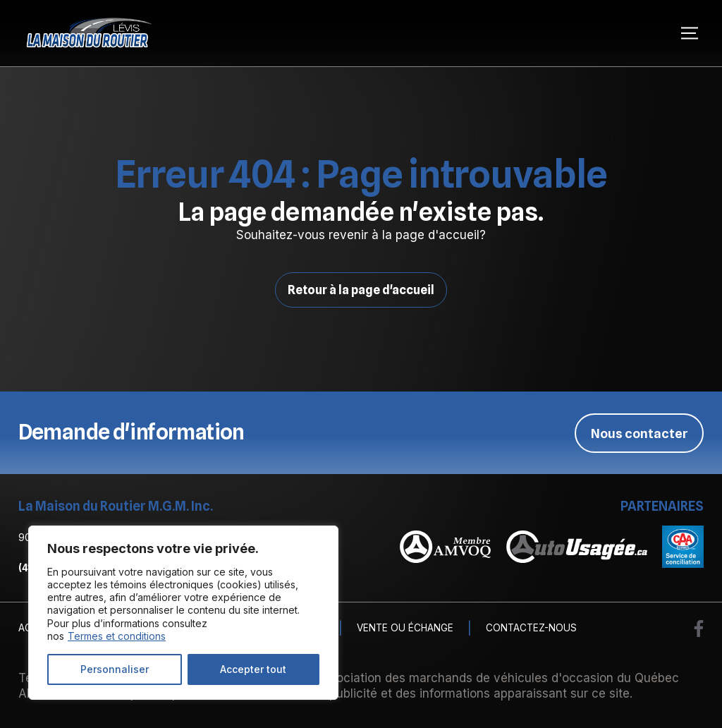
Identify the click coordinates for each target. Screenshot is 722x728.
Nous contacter (640, 432)
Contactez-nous (531, 629)
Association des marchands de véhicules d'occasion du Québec (497, 677)
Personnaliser (115, 669)
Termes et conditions (117, 636)
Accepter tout (253, 669)
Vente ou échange (405, 629)
